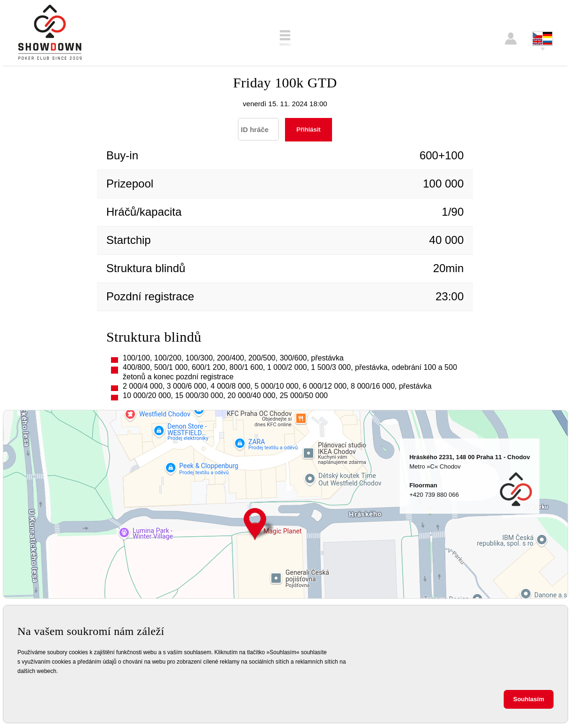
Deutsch (547, 35)
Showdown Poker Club (50, 33)
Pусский (547, 42)
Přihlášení (511, 39)
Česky (538, 35)
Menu (285, 44)
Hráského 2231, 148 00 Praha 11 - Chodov (255, 524)
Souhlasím (529, 699)
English (538, 42)
